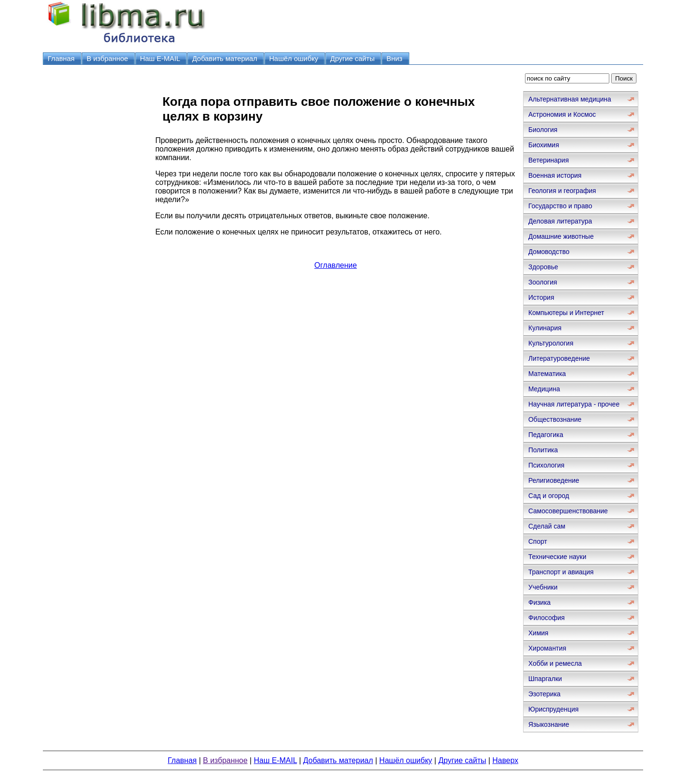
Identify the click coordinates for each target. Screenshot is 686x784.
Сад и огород (549, 496)
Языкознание (549, 724)
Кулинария (545, 328)
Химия (538, 633)
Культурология (551, 343)
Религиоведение (554, 480)
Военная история (555, 175)
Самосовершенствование (568, 511)
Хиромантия (547, 648)
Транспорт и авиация (561, 572)
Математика (547, 374)
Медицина (544, 389)
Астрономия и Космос (562, 114)
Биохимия (544, 145)
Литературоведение (559, 358)
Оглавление (336, 265)
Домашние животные (561, 236)
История (541, 297)
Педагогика (546, 435)
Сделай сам (547, 526)
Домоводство (549, 252)
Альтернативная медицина (570, 99)
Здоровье (543, 267)
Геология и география (562, 191)
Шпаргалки (545, 679)
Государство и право (560, 206)
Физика (540, 602)
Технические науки (557, 557)
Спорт (538, 541)
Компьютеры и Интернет (566, 313)
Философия (546, 618)
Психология (546, 465)
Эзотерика (545, 694)
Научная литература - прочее (574, 404)
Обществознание (555, 419)
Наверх (505, 760)
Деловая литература (560, 221)
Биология (543, 130)
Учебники (543, 587)
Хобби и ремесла (555, 663)
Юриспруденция (554, 709)
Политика (543, 450)
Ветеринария (549, 160)
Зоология (543, 282)
